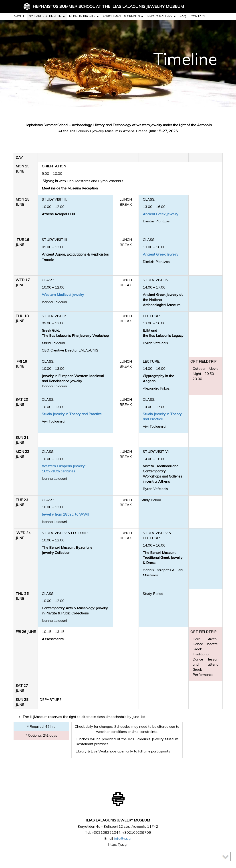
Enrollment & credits (123, 16)
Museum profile (84, 16)
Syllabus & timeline (47, 16)
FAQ (183, 16)
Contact (198, 16)
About (19, 16)
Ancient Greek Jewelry (161, 214)
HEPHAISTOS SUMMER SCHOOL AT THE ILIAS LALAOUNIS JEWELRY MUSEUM (104, 7)
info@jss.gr (123, 838)
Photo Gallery (161, 16)
